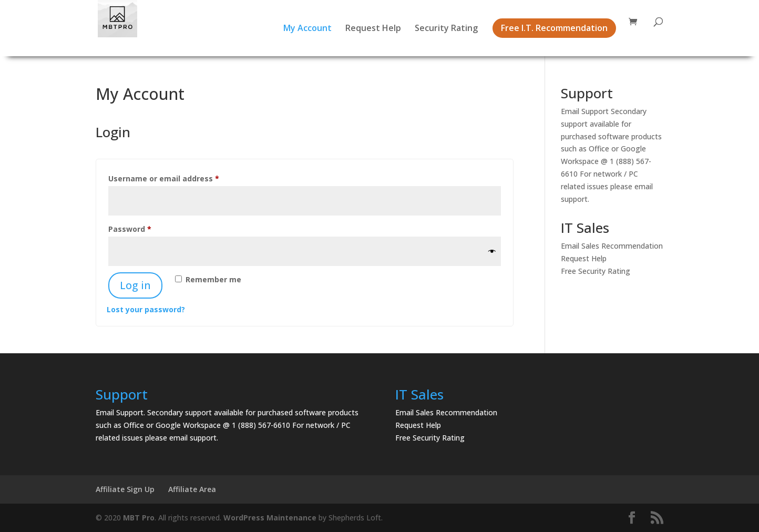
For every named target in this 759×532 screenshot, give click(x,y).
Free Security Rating (596, 271)
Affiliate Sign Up (125, 489)
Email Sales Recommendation (612, 246)
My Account (307, 29)
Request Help (373, 29)
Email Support (585, 111)
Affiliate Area (192, 489)
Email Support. (120, 412)
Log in (135, 285)
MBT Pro (139, 518)
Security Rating (446, 29)
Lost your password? (146, 309)
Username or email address (180, 177)
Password (146, 228)
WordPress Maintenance (270, 518)
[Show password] (492, 251)
